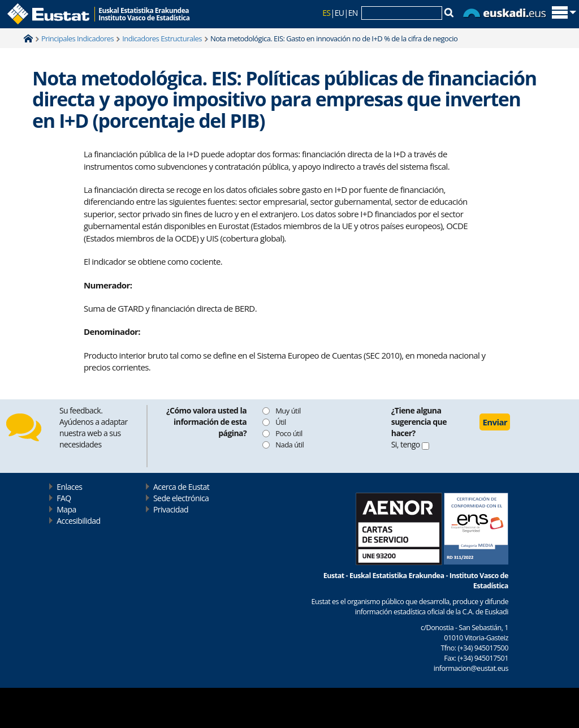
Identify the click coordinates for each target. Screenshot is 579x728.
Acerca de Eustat (181, 487)
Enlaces (69, 487)
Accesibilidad (78, 521)
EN (353, 13)
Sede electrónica (181, 498)
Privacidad (171, 509)
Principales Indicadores (77, 38)
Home (28, 38)
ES (326, 13)
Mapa (66, 509)
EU (340, 13)
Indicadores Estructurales (162, 38)
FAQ (64, 498)
